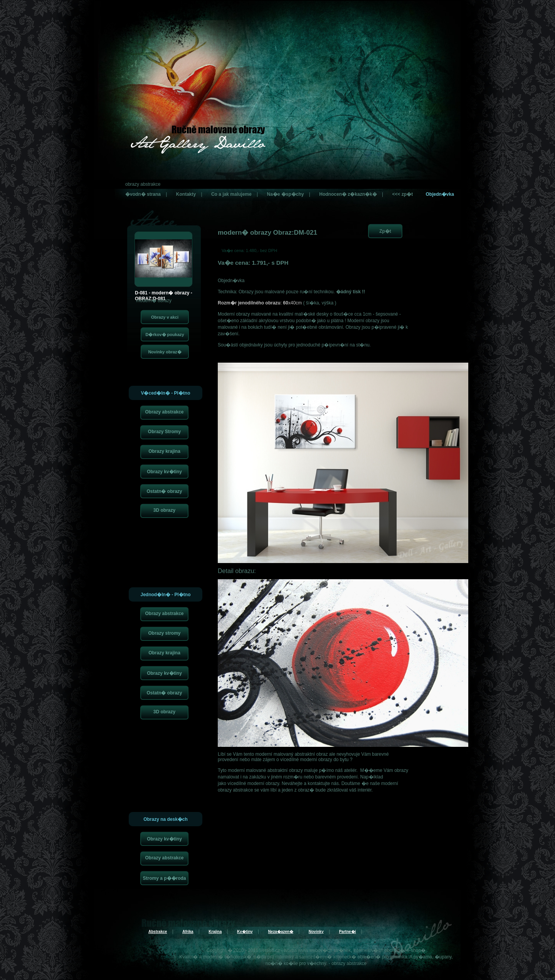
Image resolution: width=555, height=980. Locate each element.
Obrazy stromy (164, 633)
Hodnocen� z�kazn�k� (348, 194)
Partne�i (347, 932)
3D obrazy (164, 510)
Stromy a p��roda (164, 878)
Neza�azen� (281, 932)
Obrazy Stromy (164, 432)
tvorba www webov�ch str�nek (317, 950)
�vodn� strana (143, 194)
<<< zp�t (402, 194)
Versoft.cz (270, 950)
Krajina (215, 932)
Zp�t (385, 231)
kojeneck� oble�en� (357, 957)
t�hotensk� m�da (246, 957)
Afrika (188, 932)
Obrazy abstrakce (164, 412)
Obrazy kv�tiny (164, 472)
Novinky (316, 932)
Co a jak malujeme (231, 194)
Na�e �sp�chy (285, 194)
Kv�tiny (245, 932)
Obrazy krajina (164, 451)
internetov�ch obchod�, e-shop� (389, 950)
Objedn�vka (440, 194)
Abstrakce (158, 932)
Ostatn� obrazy (164, 491)
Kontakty (186, 194)
